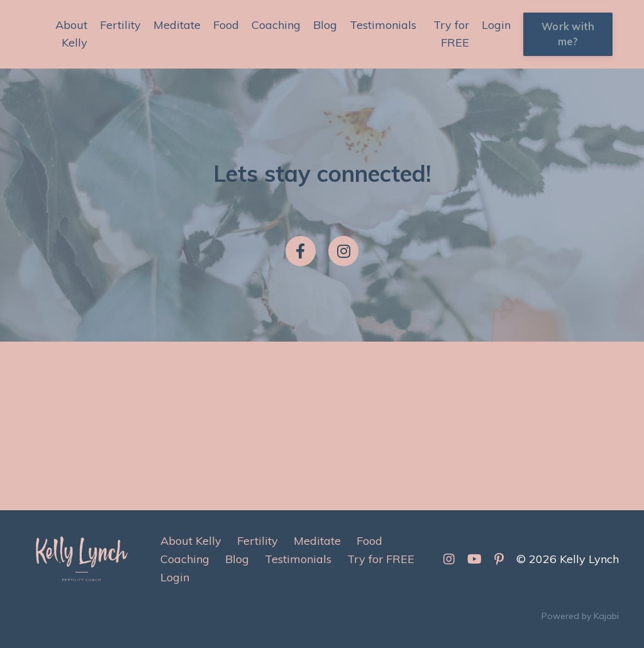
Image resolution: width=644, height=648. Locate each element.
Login (496, 25)
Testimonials (383, 25)
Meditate (177, 25)
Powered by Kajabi (580, 616)
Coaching (276, 25)
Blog (325, 25)
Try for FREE (451, 34)
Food (226, 25)
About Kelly (71, 34)
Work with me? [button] (568, 34)
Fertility (120, 25)
